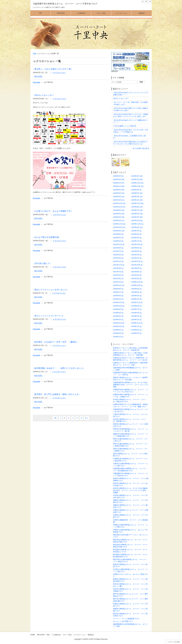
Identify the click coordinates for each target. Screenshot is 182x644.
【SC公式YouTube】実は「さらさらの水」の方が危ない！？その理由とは (131, 131)
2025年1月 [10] (137, 200)
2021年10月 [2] (137, 265)
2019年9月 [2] (136, 306)
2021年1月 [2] (118, 282)
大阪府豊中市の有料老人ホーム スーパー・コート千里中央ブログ (65, 4)
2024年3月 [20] (137, 217)
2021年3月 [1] (118, 278)
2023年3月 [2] (136, 238)
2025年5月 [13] (137, 193)
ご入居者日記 (81, 13)
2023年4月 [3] (118, 238)
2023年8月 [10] (119, 231)
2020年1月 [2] (136, 299)
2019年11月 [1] (137, 302)
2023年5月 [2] (136, 234)
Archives (61, 13)
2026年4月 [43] (137, 176)
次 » (87, 418)
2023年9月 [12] (137, 227)
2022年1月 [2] (118, 261)
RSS (48, 635)
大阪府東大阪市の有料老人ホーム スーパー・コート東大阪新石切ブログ (130, 470)
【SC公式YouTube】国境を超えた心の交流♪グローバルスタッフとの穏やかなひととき (130, 143)
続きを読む (38, 76)
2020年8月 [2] (136, 289)
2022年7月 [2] (118, 251)
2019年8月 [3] (118, 309)
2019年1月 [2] (136, 320)
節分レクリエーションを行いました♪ (51, 290)
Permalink (37, 82)
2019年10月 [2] (119, 306)
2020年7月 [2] (118, 292)
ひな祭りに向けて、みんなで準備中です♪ (53, 211)
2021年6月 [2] (136, 272)
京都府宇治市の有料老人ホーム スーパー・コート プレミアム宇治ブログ (130, 391)
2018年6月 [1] (118, 330)
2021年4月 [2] (136, 275)
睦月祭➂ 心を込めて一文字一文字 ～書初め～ (56, 342)
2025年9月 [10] (119, 190)
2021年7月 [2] (118, 272)
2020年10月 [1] (137, 285)
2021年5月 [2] (118, 275)
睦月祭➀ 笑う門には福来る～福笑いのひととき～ (57, 394)
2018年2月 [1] (136, 333)
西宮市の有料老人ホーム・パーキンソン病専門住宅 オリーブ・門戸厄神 (130, 379)
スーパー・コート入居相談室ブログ (126, 619)
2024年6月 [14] (119, 214)
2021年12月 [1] (137, 261)
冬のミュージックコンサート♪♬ (49, 316)
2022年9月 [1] (118, 248)
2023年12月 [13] (119, 224)
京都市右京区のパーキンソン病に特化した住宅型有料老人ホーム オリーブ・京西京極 (130, 354)
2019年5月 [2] (136, 313)
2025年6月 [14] (119, 193)
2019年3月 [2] (136, 316)
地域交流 (142, 13)
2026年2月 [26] (137, 179)
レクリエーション (121, 13)
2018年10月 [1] (119, 326)
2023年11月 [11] (137, 224)
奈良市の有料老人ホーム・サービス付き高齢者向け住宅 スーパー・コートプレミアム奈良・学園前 (130, 490)
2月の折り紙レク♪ (43, 263)
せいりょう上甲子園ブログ (123, 621)
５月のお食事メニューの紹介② (125, 126)
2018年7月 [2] (136, 326)
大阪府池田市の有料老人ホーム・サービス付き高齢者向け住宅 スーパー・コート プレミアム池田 (131, 385)
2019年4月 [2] (118, 316)
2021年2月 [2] (136, 278)
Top (41, 13)
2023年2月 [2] (118, 241)
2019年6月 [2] (118, 313)
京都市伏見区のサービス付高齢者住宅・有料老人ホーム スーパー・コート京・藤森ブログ (130, 405)
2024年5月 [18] (137, 214)
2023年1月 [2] (136, 241)
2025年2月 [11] (119, 200)
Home (33, 635)
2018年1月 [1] (118, 337)
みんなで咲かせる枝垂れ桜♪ (47, 237)
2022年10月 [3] (137, 244)
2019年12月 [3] (119, 302)
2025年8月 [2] (136, 190)
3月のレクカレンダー (44, 95)
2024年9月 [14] (137, 207)
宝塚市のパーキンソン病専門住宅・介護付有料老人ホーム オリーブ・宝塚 (130, 364)
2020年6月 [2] (136, 292)
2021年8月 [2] (136, 268)
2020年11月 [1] (119, 285)
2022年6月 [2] (136, 251)
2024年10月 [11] (119, 207)
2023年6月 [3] (118, 234)
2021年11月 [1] (119, 265)
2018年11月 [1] (137, 323)
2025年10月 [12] (137, 186)
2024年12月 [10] (119, 203)
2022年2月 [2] (136, 258)
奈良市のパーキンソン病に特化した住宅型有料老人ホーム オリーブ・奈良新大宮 (130, 349)
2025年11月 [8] (119, 186)
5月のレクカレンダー (121, 98)
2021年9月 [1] (118, 268)
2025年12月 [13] (137, 183)
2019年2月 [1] (118, 320)
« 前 (55, 418)
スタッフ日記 (101, 13)
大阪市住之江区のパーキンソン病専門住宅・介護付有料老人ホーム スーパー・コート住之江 (130, 359)
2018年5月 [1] (136, 330)
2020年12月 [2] (137, 282)
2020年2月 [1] (118, 299)
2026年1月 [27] (119, 183)
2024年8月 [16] (119, 210)
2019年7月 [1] (136, 309)
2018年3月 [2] (118, 333)
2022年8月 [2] (136, 248)
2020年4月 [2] (136, 296)
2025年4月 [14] (119, 197)
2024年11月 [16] (137, 203)
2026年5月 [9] (118, 176)
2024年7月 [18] (137, 210)
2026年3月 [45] (119, 179)
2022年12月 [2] (119, 244)
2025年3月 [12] (137, 197)
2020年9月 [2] (118, 289)
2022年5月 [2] (118, 255)
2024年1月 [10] (137, 220)
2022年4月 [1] (136, 255)
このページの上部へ (174, 642)
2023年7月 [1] (136, 231)
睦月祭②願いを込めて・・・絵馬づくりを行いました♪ (59, 368)
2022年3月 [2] (118, 258)
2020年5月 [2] (118, 296)
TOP (35, 54)
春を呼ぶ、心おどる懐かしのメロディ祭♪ (53, 69)
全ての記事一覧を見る (141, 148)
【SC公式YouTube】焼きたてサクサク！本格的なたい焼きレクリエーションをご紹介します (131, 115)
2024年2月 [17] (119, 220)
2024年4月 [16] (119, 217)
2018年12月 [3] (119, 323)
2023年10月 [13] (119, 227)
